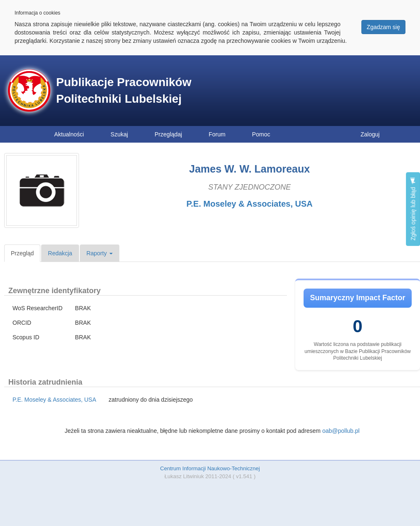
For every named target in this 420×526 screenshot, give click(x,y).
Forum (217, 134)
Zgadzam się (383, 27)
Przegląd (22, 253)
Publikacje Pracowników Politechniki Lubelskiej (124, 90)
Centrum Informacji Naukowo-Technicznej (210, 468)
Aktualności (69, 134)
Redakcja (60, 253)
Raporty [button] (100, 253)
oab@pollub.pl (341, 431)
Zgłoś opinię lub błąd (413, 209)
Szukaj (119, 134)
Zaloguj (370, 134)
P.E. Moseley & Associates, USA (249, 204)
